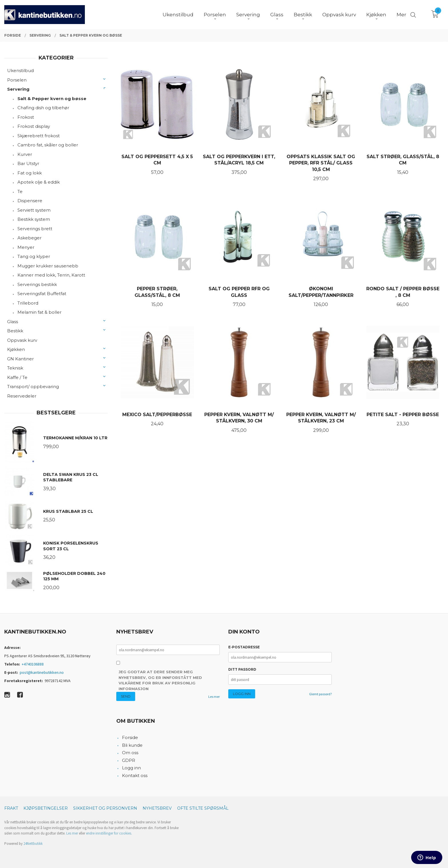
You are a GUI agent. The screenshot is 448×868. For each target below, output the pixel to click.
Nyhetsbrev (157, 808)
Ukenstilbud (20, 70)
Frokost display (34, 126)
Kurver (25, 154)
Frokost (26, 117)
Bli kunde (132, 745)
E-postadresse (244, 647)
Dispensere (30, 201)
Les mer (214, 697)
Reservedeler (22, 396)
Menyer (26, 247)
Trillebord (28, 303)
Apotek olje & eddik (39, 182)
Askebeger (29, 238)
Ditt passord (242, 669)
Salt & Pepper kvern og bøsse (52, 99)
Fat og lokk (30, 173)
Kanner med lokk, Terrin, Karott (51, 275)
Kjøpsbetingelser (46, 808)
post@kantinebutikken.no (42, 672)
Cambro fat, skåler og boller (48, 145)
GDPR (129, 760)
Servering (18, 89)
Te (20, 191)
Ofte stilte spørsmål (203, 808)
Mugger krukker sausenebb (48, 266)
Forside (130, 737)
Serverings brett (35, 229)
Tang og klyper (34, 256)
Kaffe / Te (17, 377)
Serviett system (34, 210)
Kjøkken (16, 349)
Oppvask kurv (22, 340)
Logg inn (131, 768)
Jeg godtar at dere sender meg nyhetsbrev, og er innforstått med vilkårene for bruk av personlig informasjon (160, 680)
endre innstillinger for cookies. (109, 833)
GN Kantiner (20, 359)
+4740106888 (33, 664)
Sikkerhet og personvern (105, 808)
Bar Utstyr (28, 163)
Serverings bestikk (37, 284)
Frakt (11, 808)
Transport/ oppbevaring (33, 387)
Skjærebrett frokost (39, 136)
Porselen (17, 80)
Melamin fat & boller (39, 312)
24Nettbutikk (33, 844)
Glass (13, 322)
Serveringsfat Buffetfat (42, 294)
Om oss (130, 753)
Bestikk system (34, 219)
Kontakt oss (135, 775)
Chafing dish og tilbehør (43, 108)
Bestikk (15, 331)
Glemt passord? (320, 694)
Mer (401, 15)
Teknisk (15, 368)
